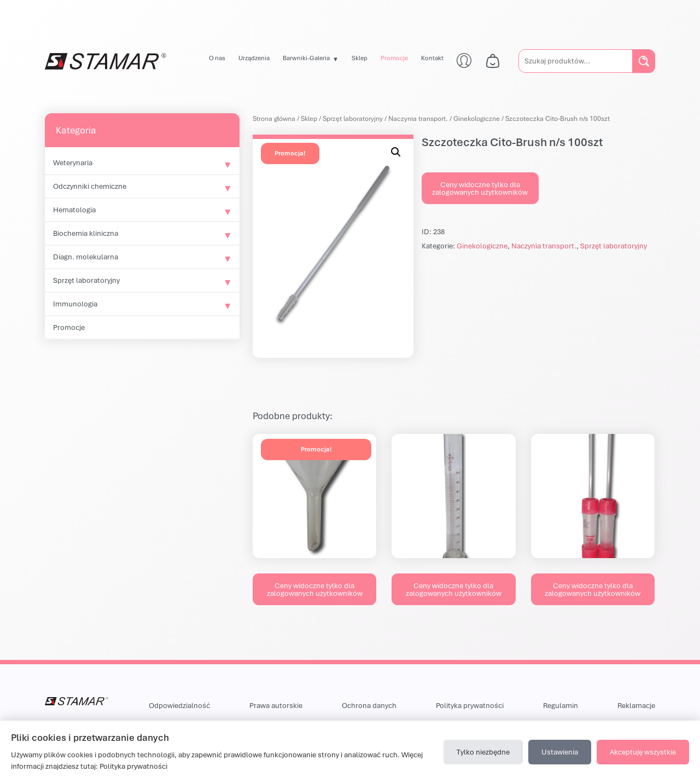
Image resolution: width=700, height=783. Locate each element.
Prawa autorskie (276, 705)
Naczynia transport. (418, 118)
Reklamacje (636, 705)
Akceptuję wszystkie (643, 752)
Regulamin (561, 705)
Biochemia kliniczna (86, 233)
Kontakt (432, 58)
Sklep (360, 58)
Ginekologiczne (477, 118)
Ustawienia (560, 752)
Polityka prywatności (470, 705)
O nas (217, 58)
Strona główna (274, 118)
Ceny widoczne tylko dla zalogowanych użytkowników (480, 188)
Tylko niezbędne (483, 752)
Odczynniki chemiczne (90, 186)
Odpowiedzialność (179, 705)
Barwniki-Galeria (306, 58)
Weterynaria (73, 163)
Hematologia (74, 210)
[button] (396, 152)
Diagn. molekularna (86, 257)
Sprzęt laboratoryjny (86, 280)
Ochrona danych (369, 705)
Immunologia (75, 304)
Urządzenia (254, 58)
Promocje (394, 58)
